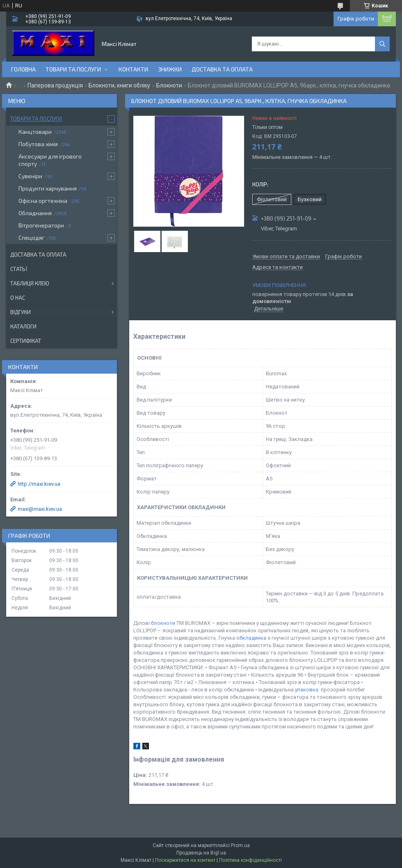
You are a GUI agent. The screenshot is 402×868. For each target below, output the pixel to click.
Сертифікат (26, 341)
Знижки (170, 69)
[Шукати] (382, 44)
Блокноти (169, 85)
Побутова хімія (38, 144)
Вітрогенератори (41, 225)
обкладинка (251, 638)
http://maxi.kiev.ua (39, 484)
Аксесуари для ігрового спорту (50, 160)
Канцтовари (35, 132)
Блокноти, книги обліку (119, 85)
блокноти (163, 623)
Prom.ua (240, 845)
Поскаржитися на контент (185, 860)
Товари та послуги (73, 69)
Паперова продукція (55, 85)
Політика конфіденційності (250, 860)
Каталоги (23, 326)
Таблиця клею (30, 283)
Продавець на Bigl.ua (201, 853)
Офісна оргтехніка (43, 201)
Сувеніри (30, 176)
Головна (23, 69)
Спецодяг (31, 238)
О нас (18, 298)
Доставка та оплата (222, 69)
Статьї (19, 269)
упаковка (307, 690)
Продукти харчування (48, 188)
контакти (133, 69)
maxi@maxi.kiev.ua (40, 509)
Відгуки (21, 312)
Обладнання (35, 213)
